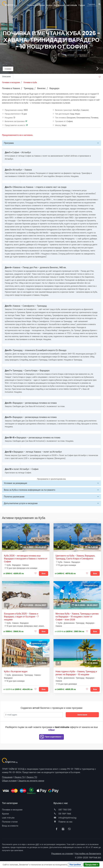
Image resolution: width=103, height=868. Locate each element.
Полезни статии (10, 822)
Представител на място (15, 125)
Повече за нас (63, 822)
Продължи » (91, 865)
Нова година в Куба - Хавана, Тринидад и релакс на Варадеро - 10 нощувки (76, 673)
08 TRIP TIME (62, 814)
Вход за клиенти (10, 826)
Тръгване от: (61, 121)
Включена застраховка (15, 121)
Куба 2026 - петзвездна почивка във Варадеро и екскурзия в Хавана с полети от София (26, 559)
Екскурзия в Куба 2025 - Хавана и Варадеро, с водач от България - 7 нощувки (21, 617)
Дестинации (59, 5)
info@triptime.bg (65, 818)
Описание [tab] (6, 77)
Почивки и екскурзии (36, 5)
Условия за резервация (15, 483)
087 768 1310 (62, 810)
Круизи (49, 5)
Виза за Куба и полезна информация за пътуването (30, 490)
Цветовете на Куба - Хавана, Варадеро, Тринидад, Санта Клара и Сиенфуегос (75, 557)
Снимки (8, 69)
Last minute (71, 5)
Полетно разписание (14, 497)
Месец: (58, 125)
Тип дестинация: (62, 114)
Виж (44, 573)
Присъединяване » (51, 737)
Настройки (75, 865)
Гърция (82, 5)
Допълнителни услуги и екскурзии (21, 503)
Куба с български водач (16, 672)
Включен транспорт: (64, 110)
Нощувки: (9, 118)
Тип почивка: (61, 118)
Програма (9, 143)
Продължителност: (13, 114)
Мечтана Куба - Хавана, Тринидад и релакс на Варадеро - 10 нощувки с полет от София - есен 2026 (77, 617)
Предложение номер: (14, 110)
